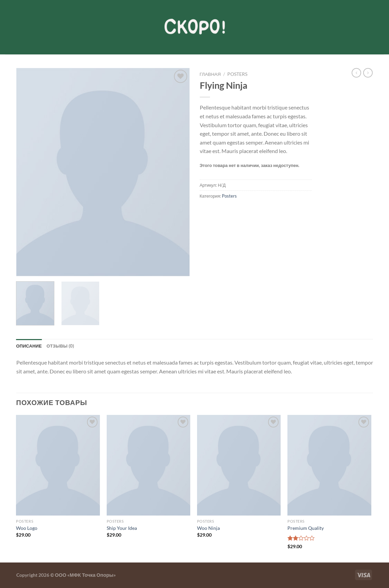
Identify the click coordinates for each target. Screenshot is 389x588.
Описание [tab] (29, 346)
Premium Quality (306, 528)
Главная (210, 74)
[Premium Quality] (329, 465)
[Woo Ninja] (239, 465)
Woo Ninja (208, 528)
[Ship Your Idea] (149, 465)
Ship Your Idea (122, 528)
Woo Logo (27, 528)
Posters (237, 74)
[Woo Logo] (58, 465)
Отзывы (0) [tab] (60, 346)
